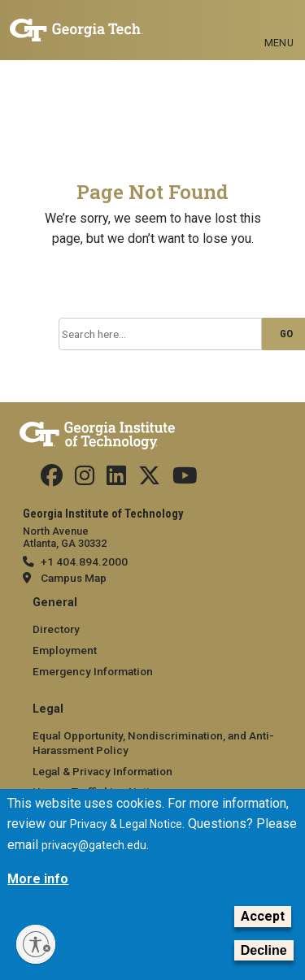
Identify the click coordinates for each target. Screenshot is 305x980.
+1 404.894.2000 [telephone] (84, 562)
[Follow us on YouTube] (185, 479)
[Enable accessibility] (36, 944)
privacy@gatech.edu (94, 857)
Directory (56, 629)
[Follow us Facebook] (52, 479)
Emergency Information (93, 671)
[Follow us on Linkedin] (116, 479)
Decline (264, 963)
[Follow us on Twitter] (149, 479)
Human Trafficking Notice (98, 791)
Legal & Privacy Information (102, 771)
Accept (263, 928)
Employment (65, 650)
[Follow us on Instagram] (85, 479)
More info (38, 891)
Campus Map (74, 578)
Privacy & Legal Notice (126, 837)
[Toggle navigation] (279, 16)
